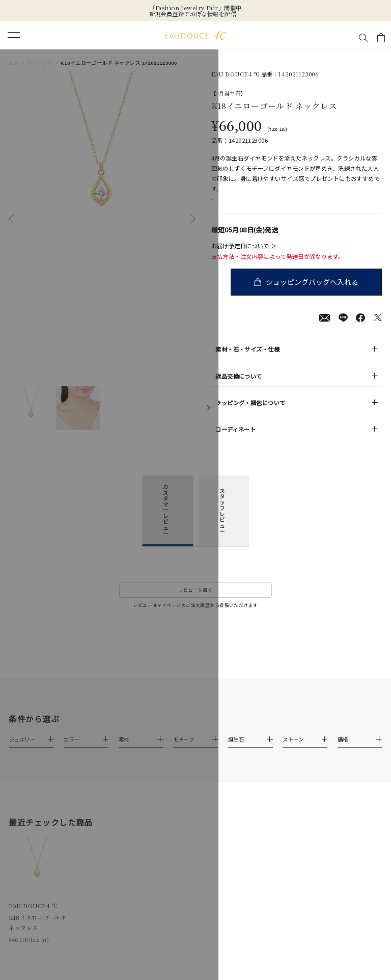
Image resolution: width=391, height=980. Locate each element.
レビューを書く (195, 601)
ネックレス (40, 63)
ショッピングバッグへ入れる (314, 292)
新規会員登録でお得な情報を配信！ (196, 14)
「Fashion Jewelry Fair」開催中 (196, 8)
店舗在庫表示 (236, 205)
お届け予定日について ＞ (244, 256)
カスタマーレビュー (165, 521)
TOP (13, 63)
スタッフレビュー (222, 521)
